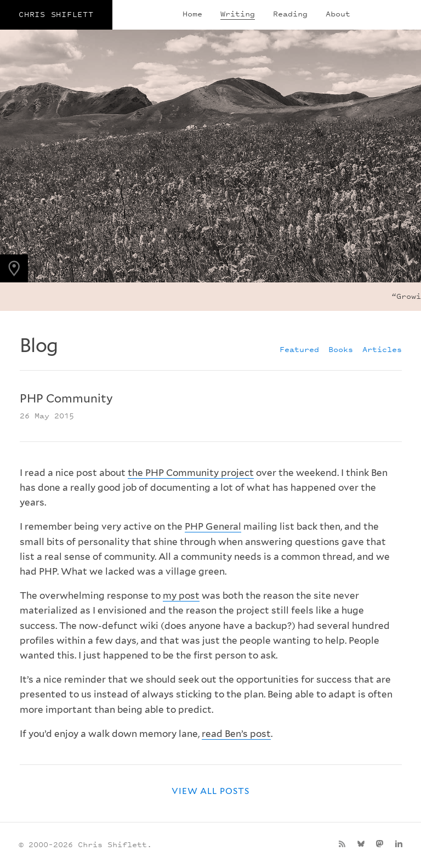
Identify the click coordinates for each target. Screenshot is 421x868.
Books (341, 349)
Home (192, 13)
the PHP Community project (191, 473)
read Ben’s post (236, 734)
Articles (382, 349)
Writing (238, 13)
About (338, 13)
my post (181, 595)
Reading (290, 13)
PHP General (213, 526)
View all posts (210, 791)
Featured (299, 349)
